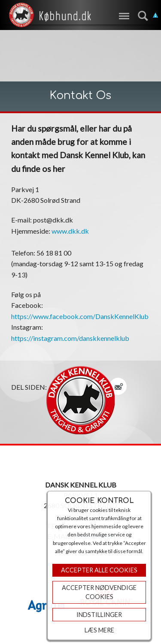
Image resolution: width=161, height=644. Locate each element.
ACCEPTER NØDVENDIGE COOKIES (99, 592)
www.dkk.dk (70, 231)
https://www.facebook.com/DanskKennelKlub (80, 316)
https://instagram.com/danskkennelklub (70, 338)
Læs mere (99, 630)
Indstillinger (99, 615)
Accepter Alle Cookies (99, 570)
